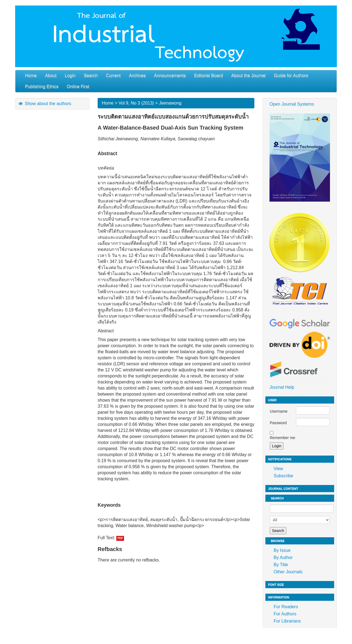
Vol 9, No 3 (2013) (136, 103)
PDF (120, 538)
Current (113, 76)
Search (91, 76)
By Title (281, 565)
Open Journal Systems (292, 104)
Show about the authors (45, 104)
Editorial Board (209, 76)
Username (279, 411)
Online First (78, 87)
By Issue (282, 550)
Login (70, 76)
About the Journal (248, 76)
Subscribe (283, 476)
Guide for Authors (291, 76)
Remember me (283, 438)
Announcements (170, 76)
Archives (137, 76)
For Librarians (287, 621)
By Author (283, 557)
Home (31, 76)
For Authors (285, 614)
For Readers (286, 607)
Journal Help (282, 387)
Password (278, 423)
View (278, 469)
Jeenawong (170, 103)
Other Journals (288, 572)
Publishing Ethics (42, 87)
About (51, 76)
